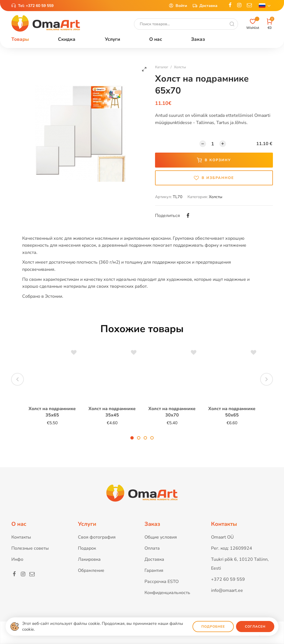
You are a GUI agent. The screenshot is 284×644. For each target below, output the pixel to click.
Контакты (21, 537)
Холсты (180, 67)
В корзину (214, 160)
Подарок (87, 548)
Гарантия (154, 570)
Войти (178, 6)
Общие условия (161, 537)
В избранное (214, 178)
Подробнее (213, 627)
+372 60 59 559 (40, 6)
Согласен (255, 627)
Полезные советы (30, 548)
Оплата (152, 548)
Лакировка (89, 559)
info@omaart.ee (227, 590)
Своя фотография (97, 537)
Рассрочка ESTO (162, 582)
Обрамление (91, 570)
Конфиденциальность (167, 593)
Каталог (162, 67)
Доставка (205, 6)
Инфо (17, 559)
